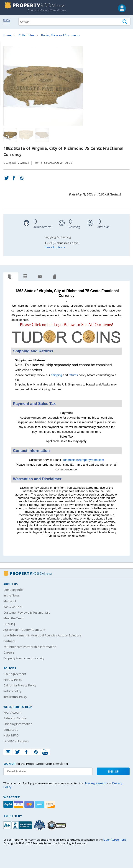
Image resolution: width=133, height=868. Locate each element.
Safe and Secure (15, 718)
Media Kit (10, 601)
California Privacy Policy (20, 685)
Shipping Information (18, 724)
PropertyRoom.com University (24, 658)
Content (4, 58)
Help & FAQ (11, 735)
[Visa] (19, 804)
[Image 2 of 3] (26, 135)
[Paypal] (9, 804)
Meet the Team (14, 618)
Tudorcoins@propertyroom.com (83, 460)
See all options (55, 247)
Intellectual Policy (15, 697)
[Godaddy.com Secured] (57, 825)
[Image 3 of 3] (42, 135)
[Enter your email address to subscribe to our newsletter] (48, 771)
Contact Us (11, 730)
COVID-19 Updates (16, 741)
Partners (9, 641)
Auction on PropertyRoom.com (24, 630)
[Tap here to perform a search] (125, 22)
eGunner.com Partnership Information (30, 647)
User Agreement (15, 674)
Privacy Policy (13, 680)
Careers (9, 652)
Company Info (13, 590)
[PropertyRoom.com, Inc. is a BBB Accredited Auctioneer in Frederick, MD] (18, 825)
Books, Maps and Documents (60, 35)
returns (73, 375)
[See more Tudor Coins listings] (66, 345)
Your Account (12, 712)
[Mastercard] (30, 804)
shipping (56, 375)
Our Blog (9, 624)
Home (8, 35)
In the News (12, 595)
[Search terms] (74, 22)
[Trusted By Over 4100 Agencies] (40, 825)
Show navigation (8, 21)
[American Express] (40, 804)
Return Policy (12, 691)
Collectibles (26, 35)
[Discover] (51, 804)
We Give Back (13, 607)
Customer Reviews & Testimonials (27, 612)
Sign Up (113, 771)
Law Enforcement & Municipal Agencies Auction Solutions (43, 635)
